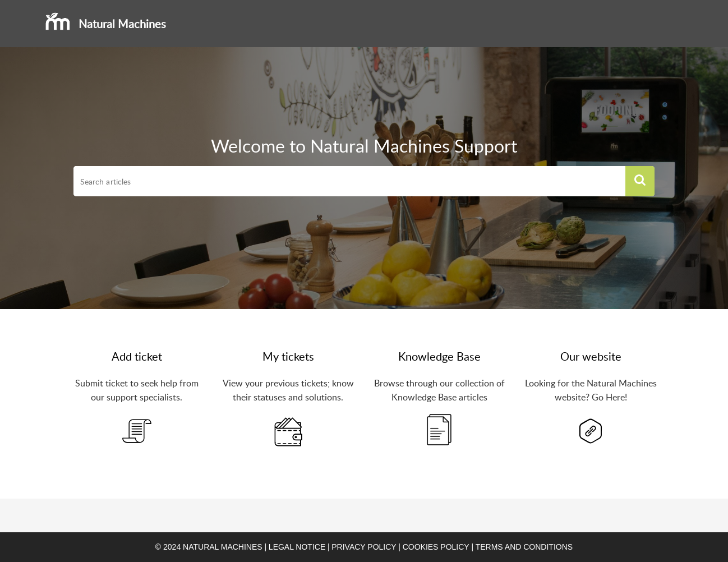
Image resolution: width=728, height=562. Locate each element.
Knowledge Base (439, 356)
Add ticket (137, 356)
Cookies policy (436, 547)
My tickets (288, 356)
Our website (591, 356)
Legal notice (297, 547)
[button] (640, 181)
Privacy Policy (364, 547)
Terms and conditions (524, 547)
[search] (349, 181)
